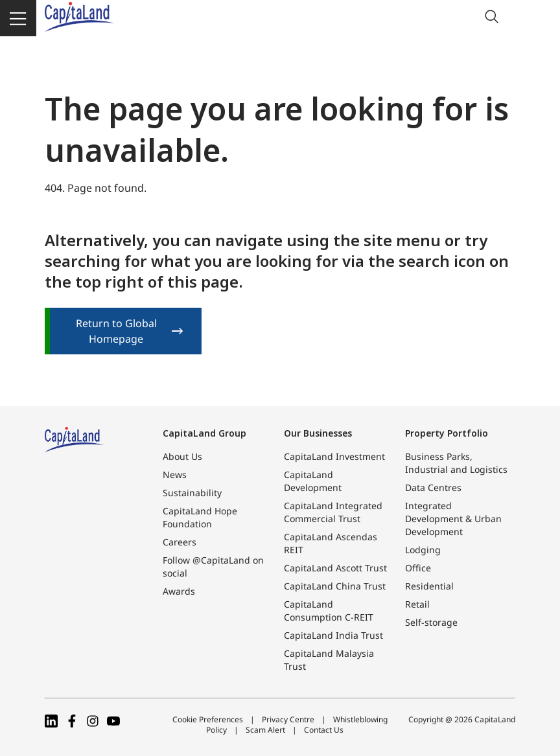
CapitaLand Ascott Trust (335, 568)
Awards (179, 591)
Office (418, 568)
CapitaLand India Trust (333, 635)
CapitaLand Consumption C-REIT (329, 611)
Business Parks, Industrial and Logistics (456, 463)
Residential (429, 586)
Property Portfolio (447, 433)
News (175, 475)
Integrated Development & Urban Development (453, 519)
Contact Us (324, 730)
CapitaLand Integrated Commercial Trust (333, 512)
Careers (180, 542)
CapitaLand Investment (334, 456)
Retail (417, 604)
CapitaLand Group (204, 433)
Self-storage (431, 622)
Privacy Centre (288, 719)
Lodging (423, 550)
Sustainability (192, 493)
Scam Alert (265, 730)
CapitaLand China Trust (335, 586)
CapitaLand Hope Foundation (200, 517)
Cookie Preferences (208, 719)
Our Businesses (318, 433)
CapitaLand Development (313, 481)
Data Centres (433, 487)
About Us (182, 456)
